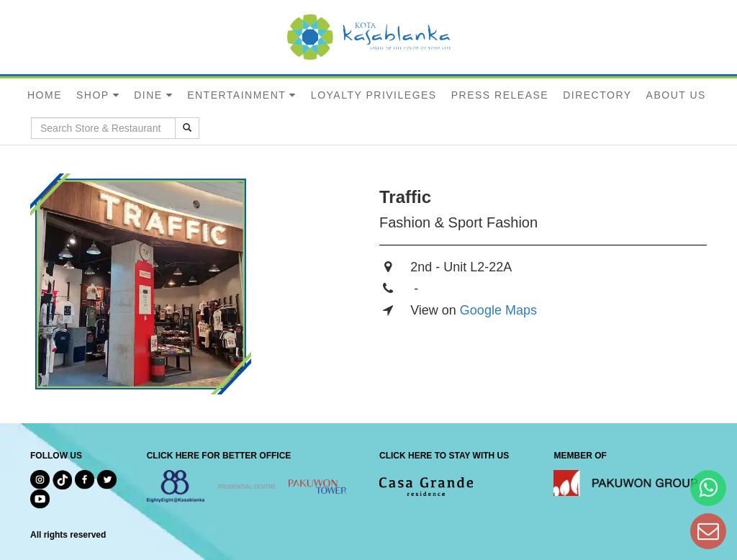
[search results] (187, 128)
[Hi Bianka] (708, 488)
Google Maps (498, 310)
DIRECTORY (597, 95)
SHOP (93, 95)
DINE (148, 95)
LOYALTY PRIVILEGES (374, 95)
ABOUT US (676, 95)
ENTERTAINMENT (236, 95)
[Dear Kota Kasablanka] (708, 531)
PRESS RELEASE (500, 95)
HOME (45, 95)
